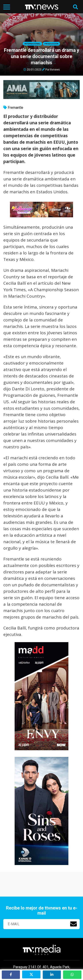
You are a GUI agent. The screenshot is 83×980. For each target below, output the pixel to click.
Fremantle (15, 108)
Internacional (32, 44)
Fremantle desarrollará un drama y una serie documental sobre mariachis (42, 56)
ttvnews (55, 69)
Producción (51, 44)
